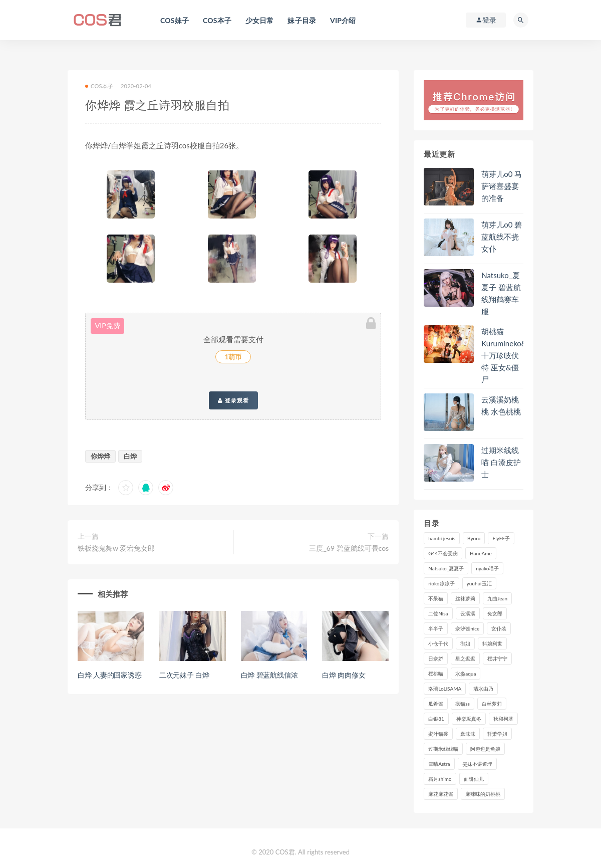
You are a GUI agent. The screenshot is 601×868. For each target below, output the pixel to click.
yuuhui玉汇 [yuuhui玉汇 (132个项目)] (479, 583)
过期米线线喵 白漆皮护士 (501, 462)
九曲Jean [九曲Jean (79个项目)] (497, 598)
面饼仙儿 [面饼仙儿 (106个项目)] (474, 779)
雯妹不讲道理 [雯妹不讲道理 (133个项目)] (477, 764)
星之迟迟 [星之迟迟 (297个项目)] (465, 659)
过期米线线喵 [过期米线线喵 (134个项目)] (443, 749)
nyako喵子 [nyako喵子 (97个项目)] (487, 568)
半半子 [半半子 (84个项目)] (436, 628)
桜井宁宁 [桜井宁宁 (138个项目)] (497, 659)
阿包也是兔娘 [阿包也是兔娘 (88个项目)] (485, 749)
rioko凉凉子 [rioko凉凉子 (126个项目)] (441, 583)
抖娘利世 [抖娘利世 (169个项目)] (492, 643)
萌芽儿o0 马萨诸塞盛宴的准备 (502, 186)
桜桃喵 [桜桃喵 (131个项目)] (436, 674)
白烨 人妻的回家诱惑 (110, 675)
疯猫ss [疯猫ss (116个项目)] (463, 704)
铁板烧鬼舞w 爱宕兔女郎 (116, 548)
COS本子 (99, 86)
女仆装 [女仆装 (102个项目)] (499, 628)
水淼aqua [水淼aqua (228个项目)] (466, 674)
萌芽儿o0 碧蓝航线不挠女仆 (502, 237)
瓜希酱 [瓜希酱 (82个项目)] (436, 704)
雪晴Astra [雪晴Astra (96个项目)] (439, 764)
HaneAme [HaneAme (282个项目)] (481, 553)
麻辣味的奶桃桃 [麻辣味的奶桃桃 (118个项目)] (483, 794)
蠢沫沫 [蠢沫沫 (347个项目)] (468, 734)
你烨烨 (100, 456)
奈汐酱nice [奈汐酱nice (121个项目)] (467, 628)
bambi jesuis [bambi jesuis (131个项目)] (442, 538)
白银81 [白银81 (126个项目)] (436, 719)
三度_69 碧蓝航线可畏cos (349, 548)
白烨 (130, 456)
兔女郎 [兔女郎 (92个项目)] (495, 613)
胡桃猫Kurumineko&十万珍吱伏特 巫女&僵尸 (504, 355)
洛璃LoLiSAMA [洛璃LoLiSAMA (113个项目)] (445, 689)
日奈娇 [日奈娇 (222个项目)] (436, 659)
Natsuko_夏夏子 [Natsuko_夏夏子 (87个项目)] (446, 568)
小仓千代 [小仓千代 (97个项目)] (438, 643)
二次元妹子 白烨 (184, 675)
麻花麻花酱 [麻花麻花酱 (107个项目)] (441, 794)
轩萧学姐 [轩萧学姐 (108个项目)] (497, 734)
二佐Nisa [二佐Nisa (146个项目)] (438, 613)
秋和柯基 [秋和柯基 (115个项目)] (503, 719)
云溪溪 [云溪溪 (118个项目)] (468, 613)
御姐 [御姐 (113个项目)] (465, 643)
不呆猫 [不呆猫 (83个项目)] (436, 598)
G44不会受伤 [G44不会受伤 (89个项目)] (443, 553)
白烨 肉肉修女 (344, 675)
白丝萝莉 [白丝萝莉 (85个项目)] (492, 704)
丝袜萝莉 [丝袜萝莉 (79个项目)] (465, 598)
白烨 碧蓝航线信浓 (269, 675)
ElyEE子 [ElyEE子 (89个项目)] (501, 538)
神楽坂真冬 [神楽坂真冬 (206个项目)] (469, 719)
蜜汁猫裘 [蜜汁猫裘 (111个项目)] (438, 734)
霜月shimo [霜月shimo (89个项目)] (440, 779)
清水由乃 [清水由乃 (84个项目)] (483, 689)
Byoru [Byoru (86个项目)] (474, 538)
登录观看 (233, 400)
